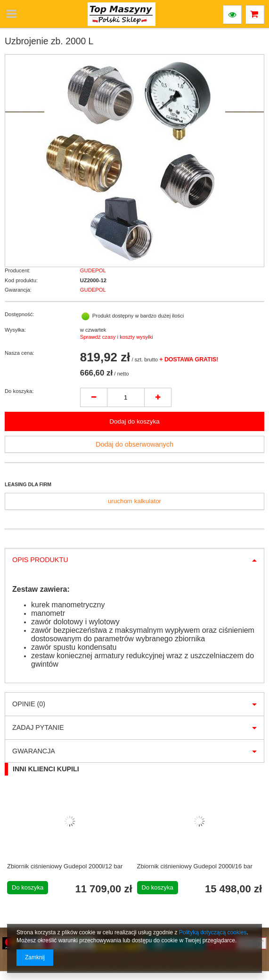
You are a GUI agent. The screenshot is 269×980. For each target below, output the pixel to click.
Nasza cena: (20, 353)
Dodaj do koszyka (134, 421)
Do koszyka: (19, 391)
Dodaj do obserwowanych (134, 444)
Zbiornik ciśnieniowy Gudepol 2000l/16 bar (195, 866)
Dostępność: (20, 314)
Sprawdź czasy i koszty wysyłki (117, 337)
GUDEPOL (93, 270)
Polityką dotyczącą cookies (213, 932)
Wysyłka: (15, 330)
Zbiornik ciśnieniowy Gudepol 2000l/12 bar (65, 866)
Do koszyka (28, 887)
